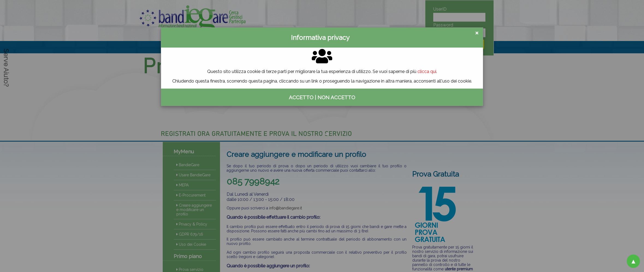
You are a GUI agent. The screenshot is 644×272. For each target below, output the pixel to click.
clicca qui (427, 71)
